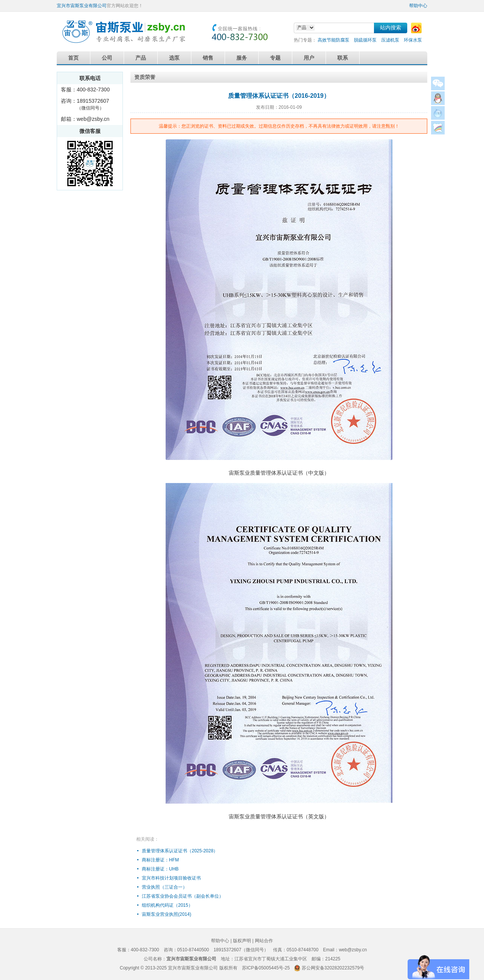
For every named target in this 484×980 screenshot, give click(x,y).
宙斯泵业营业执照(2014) (167, 914)
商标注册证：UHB (160, 869)
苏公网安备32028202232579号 (333, 968)
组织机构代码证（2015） (167, 905)
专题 (275, 58)
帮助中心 (418, 6)
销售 (208, 58)
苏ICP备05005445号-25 (266, 968)
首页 (73, 58)
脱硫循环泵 (365, 40)
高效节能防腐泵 (334, 40)
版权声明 (242, 941)
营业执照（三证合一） (164, 887)
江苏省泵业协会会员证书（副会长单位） (183, 896)
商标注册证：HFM (160, 860)
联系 (343, 58)
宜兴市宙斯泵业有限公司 (82, 6)
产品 (141, 58)
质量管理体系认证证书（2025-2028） (180, 851)
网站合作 (264, 941)
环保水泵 (413, 40)
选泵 (174, 58)
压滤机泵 (390, 40)
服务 (242, 58)
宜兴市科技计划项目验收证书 (171, 878)
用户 (309, 58)
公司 (107, 58)
